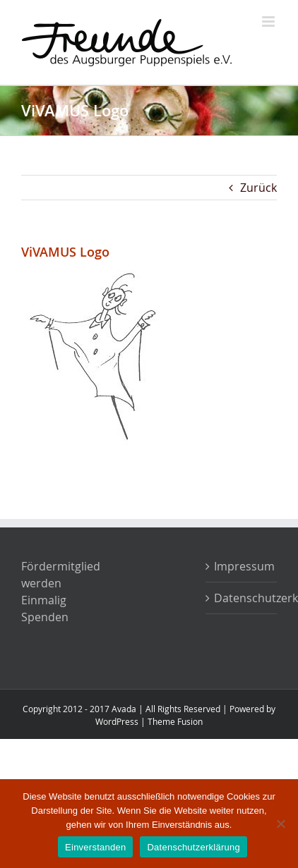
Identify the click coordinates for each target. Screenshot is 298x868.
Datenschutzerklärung (242, 598)
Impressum (242, 566)
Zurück (258, 188)
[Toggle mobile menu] (269, 22)
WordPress (117, 721)
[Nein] (280, 824)
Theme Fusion (175, 721)
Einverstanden (95, 847)
